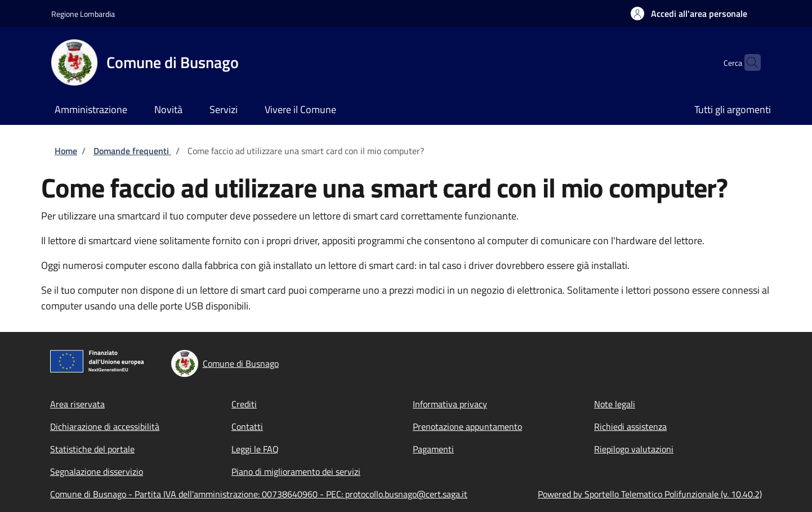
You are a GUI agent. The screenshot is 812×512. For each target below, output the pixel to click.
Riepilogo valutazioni (634, 449)
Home (66, 151)
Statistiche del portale (92, 449)
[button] (689, 14)
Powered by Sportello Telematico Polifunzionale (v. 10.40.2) (650, 494)
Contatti (247, 426)
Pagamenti (433, 449)
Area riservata (77, 404)
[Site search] (747, 62)
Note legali (615, 404)
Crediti (244, 404)
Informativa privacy (450, 404)
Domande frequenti (132, 151)
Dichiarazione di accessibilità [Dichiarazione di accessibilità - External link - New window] (105, 426)
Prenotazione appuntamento (467, 426)
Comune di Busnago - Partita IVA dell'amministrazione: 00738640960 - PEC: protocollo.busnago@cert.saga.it (259, 494)
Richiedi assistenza (630, 426)
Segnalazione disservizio (97, 471)
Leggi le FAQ (255, 449)
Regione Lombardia (83, 14)
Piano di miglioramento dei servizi (296, 471)
